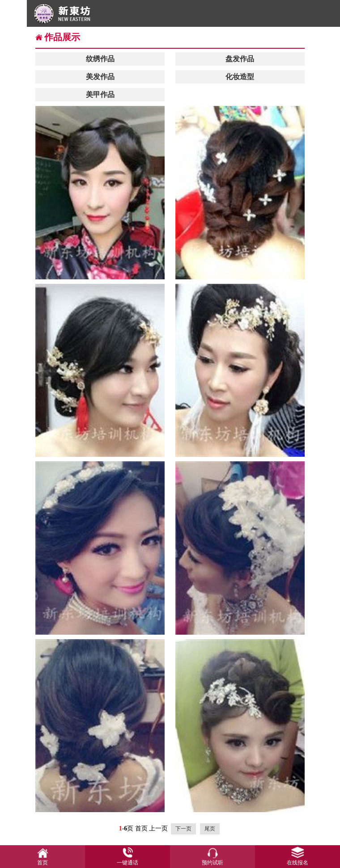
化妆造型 (240, 77)
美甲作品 (100, 95)
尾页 (210, 829)
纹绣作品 (100, 59)
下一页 (183, 829)
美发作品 (100, 77)
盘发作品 (240, 59)
